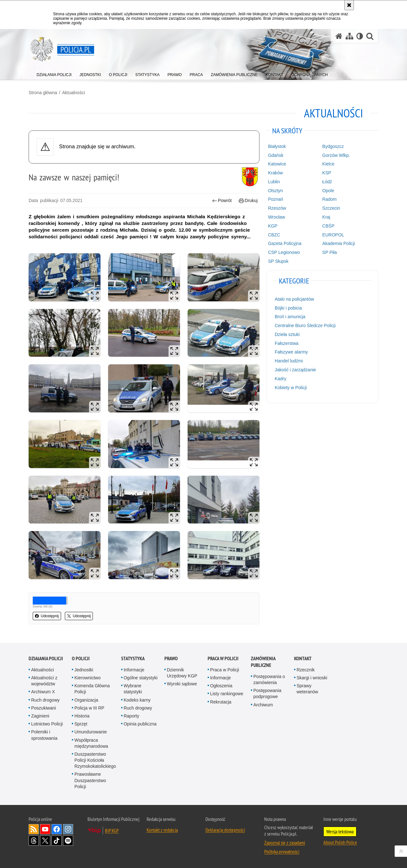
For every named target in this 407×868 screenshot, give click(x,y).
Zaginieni (40, 716)
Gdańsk (276, 155)
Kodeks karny (137, 700)
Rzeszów (277, 208)
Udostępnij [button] (47, 616)
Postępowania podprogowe (267, 693)
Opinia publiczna (140, 724)
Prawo (171, 658)
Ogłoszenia (221, 686)
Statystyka (133, 658)
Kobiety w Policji (291, 388)
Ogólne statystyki (141, 678)
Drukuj (248, 201)
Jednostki (84, 670)
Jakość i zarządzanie (295, 370)
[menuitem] (54, 73)
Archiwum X (43, 692)
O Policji (81, 658)
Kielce (328, 164)
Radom (330, 199)
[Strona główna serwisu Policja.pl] (339, 36)
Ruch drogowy (45, 700)
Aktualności (73, 93)
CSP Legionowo (284, 252)
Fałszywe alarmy (291, 352)
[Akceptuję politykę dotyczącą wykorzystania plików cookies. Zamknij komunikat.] (349, 5)
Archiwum (263, 705)
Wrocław (276, 217)
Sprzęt (81, 724)
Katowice (277, 164)
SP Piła (330, 252)
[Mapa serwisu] (349, 36)
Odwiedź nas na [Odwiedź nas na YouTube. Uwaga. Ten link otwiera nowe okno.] (45, 829)
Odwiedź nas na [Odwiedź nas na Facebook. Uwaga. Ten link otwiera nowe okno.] (57, 829)
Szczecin (331, 208)
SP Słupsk (278, 261)
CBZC (274, 235)
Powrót (222, 201)
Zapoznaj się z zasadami (285, 843)
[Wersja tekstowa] (360, 36)
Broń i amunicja (290, 317)
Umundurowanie (91, 732)
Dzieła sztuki (287, 334)
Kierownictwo (87, 678)
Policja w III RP (89, 708)
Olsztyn (276, 191)
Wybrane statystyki (133, 689)
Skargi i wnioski (312, 678)
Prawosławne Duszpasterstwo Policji (90, 780)
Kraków (276, 173)
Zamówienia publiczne (263, 662)
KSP (327, 173)
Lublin (274, 182)
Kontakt (303, 658)
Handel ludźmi (289, 361)
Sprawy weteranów (307, 689)
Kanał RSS (34, 829)
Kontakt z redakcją (162, 830)
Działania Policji (46, 658)
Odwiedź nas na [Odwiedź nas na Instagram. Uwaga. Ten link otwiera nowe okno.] (68, 829)
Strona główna (43, 93)
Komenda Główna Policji (92, 689)
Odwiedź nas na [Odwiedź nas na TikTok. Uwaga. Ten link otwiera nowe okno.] (57, 841)
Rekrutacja (221, 702)
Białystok (277, 146)
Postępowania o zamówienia (269, 679)
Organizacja (86, 700)
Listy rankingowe (227, 694)
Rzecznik (306, 670)
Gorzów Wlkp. (336, 155)
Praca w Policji (223, 658)
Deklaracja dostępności (225, 830)
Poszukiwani (44, 708)
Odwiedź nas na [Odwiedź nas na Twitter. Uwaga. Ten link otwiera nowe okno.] (45, 841)
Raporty (131, 716)
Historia (82, 716)
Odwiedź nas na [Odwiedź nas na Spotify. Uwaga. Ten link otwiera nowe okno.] (68, 841)
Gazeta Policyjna (285, 243)
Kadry (281, 379)
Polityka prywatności (282, 851)
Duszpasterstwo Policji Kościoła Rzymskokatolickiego (95, 760)
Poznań (276, 199)
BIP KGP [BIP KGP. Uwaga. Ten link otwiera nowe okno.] (112, 830)
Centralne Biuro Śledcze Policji (305, 325)
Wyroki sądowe (182, 684)
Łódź (327, 182)
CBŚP (328, 226)
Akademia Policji (339, 243)
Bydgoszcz (333, 146)
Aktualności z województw (44, 681)
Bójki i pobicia (288, 308)
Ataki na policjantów (294, 299)
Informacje (134, 670)
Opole (328, 191)
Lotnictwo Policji (47, 724)
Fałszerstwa (287, 343)
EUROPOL (333, 235)
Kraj (326, 217)
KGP (273, 226)
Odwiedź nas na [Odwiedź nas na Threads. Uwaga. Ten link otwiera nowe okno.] (34, 841)
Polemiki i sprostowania (44, 735)
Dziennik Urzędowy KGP (182, 673)
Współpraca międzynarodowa (91, 743)
